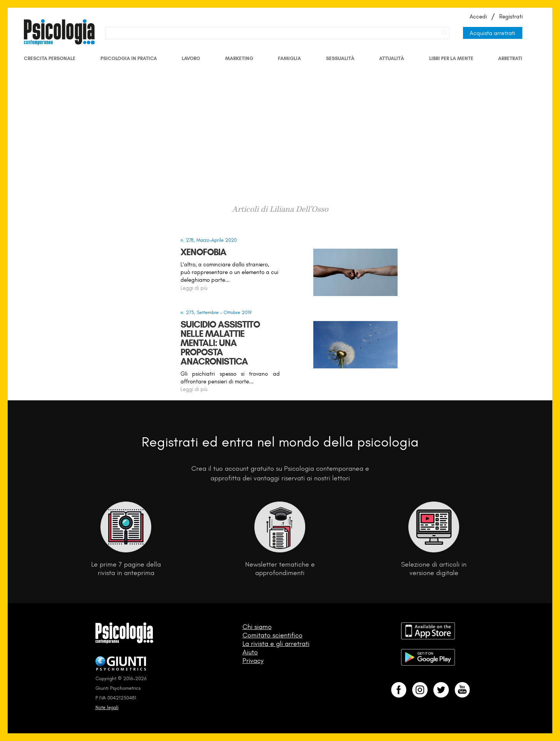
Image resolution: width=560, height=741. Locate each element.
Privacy (253, 661)
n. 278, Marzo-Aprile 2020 (209, 240)
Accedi (478, 17)
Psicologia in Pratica (129, 58)
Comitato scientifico (272, 635)
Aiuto (250, 652)
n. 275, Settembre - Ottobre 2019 (216, 312)
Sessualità (340, 58)
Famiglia (289, 58)
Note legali (107, 707)
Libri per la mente (451, 58)
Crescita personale (50, 58)
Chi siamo (257, 627)
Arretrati (510, 58)
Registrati (511, 17)
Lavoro (191, 58)
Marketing (239, 58)
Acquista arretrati (492, 33)
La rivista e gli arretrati (276, 644)
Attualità (392, 58)
